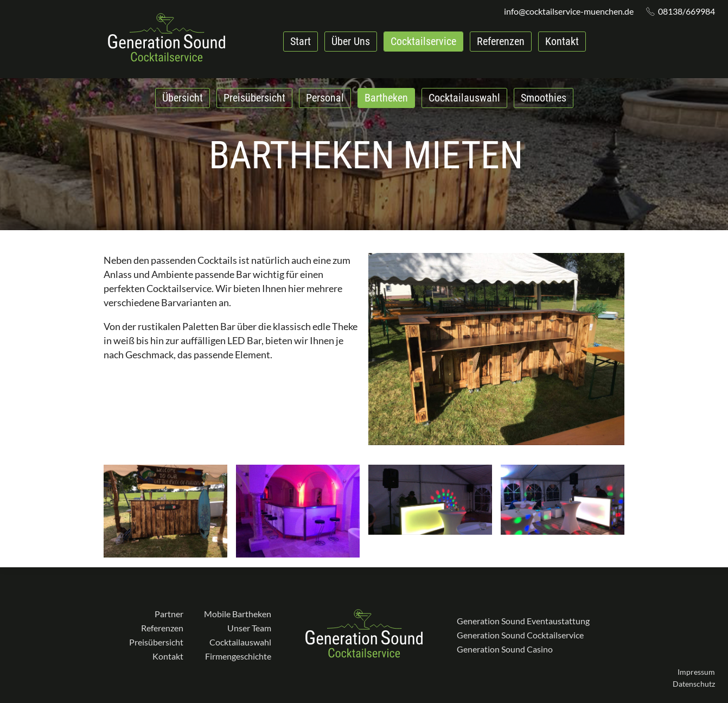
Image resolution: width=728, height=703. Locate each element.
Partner (169, 614)
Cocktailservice (423, 41)
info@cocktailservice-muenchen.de (569, 11)
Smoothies (544, 98)
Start (301, 41)
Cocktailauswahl (464, 98)
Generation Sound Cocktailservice (520, 635)
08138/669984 (687, 11)
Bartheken (386, 98)
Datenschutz (694, 684)
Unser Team (249, 628)
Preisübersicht (254, 98)
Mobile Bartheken (238, 614)
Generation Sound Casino (505, 649)
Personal (325, 98)
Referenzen (501, 41)
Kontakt (562, 41)
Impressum (696, 672)
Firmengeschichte (238, 656)
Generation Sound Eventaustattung (523, 621)
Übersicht (183, 98)
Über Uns (351, 41)
